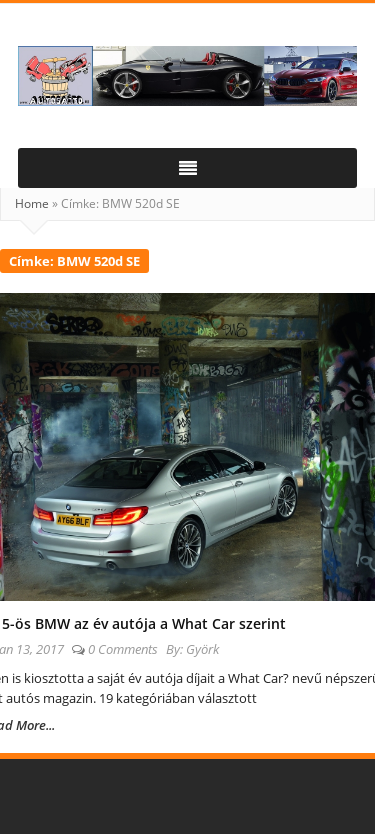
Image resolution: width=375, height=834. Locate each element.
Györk (202, 649)
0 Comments (123, 649)
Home (32, 203)
